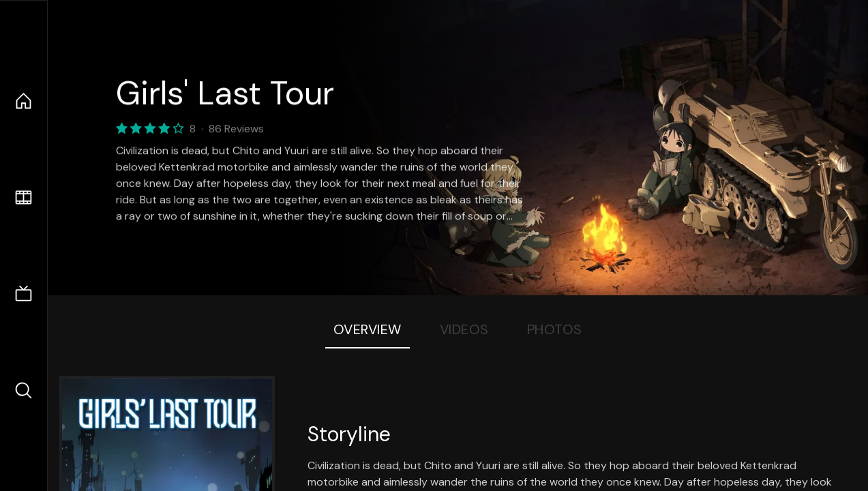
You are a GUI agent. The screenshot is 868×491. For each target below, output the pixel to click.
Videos (464, 329)
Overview (368, 329)
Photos (555, 329)
